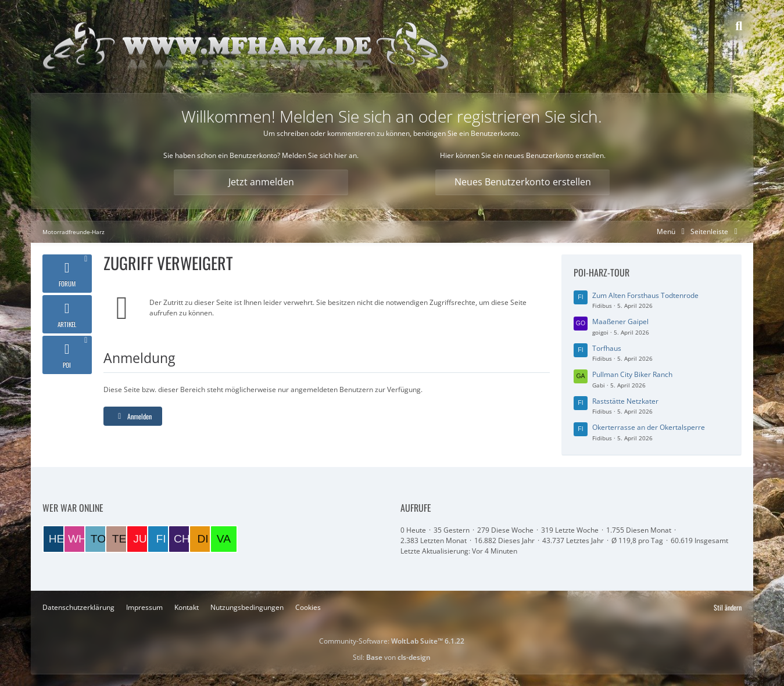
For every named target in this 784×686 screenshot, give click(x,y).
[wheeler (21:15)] (77, 539)
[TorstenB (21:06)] (98, 539)
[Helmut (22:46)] (56, 539)
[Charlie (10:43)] (182, 539)
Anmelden (133, 416)
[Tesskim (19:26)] (119, 539)
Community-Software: (392, 641)
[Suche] (739, 26)
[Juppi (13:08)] (140, 539)
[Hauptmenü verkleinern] (673, 231)
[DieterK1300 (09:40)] (203, 539)
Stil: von (392, 657)
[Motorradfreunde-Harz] (246, 46)
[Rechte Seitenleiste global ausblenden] (716, 231)
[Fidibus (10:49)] (161, 539)
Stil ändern (728, 607)
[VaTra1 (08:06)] (224, 539)
